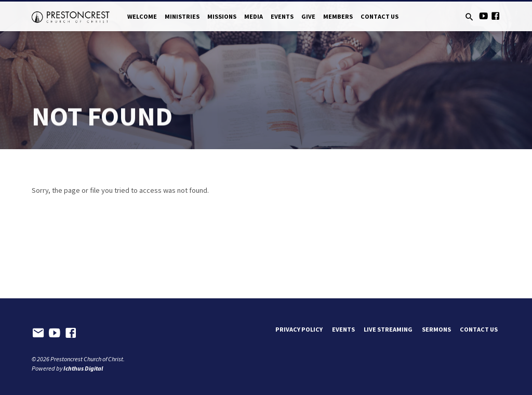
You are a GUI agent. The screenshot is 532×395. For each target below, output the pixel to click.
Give (308, 16)
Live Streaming (388, 329)
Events (282, 16)
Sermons (436, 329)
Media (254, 16)
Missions (222, 16)
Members (338, 16)
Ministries (182, 16)
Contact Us (380, 16)
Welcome (142, 16)
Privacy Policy (299, 329)
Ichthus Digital (83, 368)
